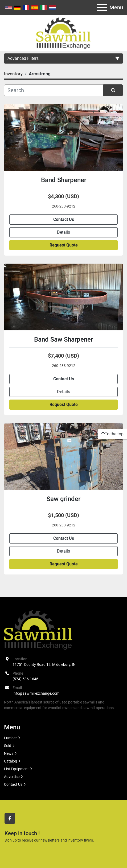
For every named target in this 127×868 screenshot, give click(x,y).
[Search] (54, 90)
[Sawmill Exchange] (38, 629)
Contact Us (64, 219)
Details (63, 232)
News (9, 753)
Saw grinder (63, 499)
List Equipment (16, 769)
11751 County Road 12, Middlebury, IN (44, 664)
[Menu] (102, 7)
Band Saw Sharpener (63, 339)
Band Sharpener (64, 180)
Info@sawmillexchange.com (36, 693)
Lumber (10, 738)
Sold (8, 746)
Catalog (11, 761)
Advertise (12, 777)
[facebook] (10, 818)
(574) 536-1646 (25, 679)
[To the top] (112, 434)
